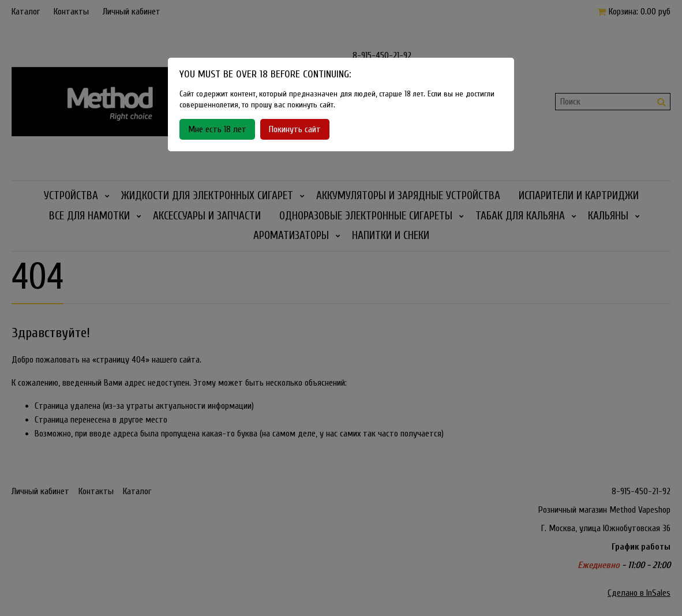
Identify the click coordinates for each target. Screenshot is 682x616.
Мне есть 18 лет (217, 129)
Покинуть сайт (295, 129)
